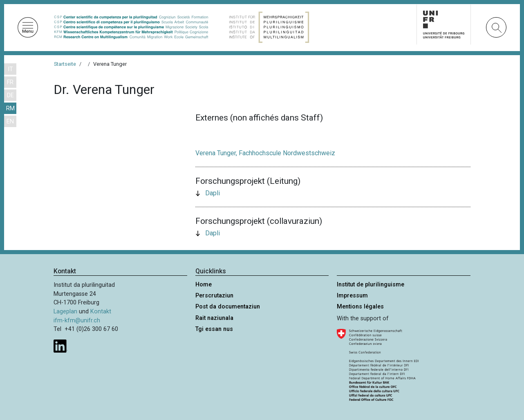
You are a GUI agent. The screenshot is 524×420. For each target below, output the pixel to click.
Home (204, 285)
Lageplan (65, 312)
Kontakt (101, 312)
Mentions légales (360, 307)
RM (10, 108)
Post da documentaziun (228, 307)
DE (10, 95)
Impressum (352, 296)
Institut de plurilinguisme (371, 285)
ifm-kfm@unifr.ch (77, 321)
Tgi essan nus (214, 329)
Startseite (65, 64)
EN (10, 122)
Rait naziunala (214, 318)
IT (10, 69)
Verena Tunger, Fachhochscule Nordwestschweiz (265, 153)
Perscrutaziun (214, 296)
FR (10, 82)
